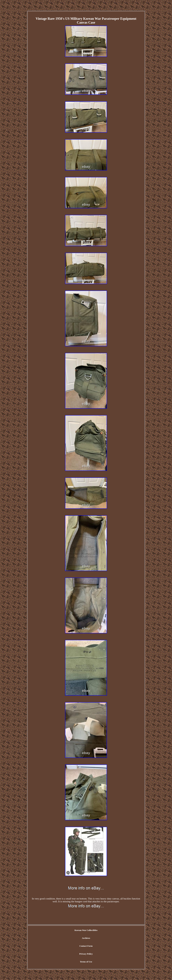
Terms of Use (86, 962)
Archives (86, 938)
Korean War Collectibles (86, 930)
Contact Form (86, 946)
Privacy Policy (86, 954)
